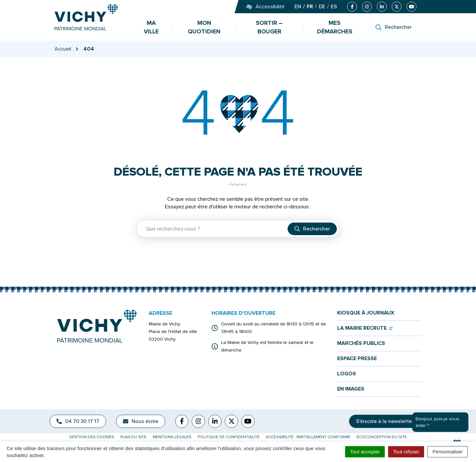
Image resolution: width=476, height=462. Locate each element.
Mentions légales (172, 437)
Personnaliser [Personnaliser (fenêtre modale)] (448, 452)
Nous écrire (141, 421)
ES (334, 7)
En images (351, 389)
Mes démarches (335, 27)
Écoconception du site (382, 437)
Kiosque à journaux (366, 313)
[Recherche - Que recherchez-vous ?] (213, 229)
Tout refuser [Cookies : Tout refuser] (406, 452)
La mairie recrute (365, 328)
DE (322, 7)
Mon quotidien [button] (204, 27)
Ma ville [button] (151, 27)
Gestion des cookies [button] (92, 437)
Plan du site (133, 437)
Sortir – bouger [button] (269, 27)
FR (310, 7)
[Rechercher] (394, 27)
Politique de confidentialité (229, 437)
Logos (347, 374)
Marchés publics (361, 343)
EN (298, 7)
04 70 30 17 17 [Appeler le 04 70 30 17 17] (78, 421)
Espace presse (357, 359)
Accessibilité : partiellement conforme (308, 437)
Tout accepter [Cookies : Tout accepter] (365, 452)
